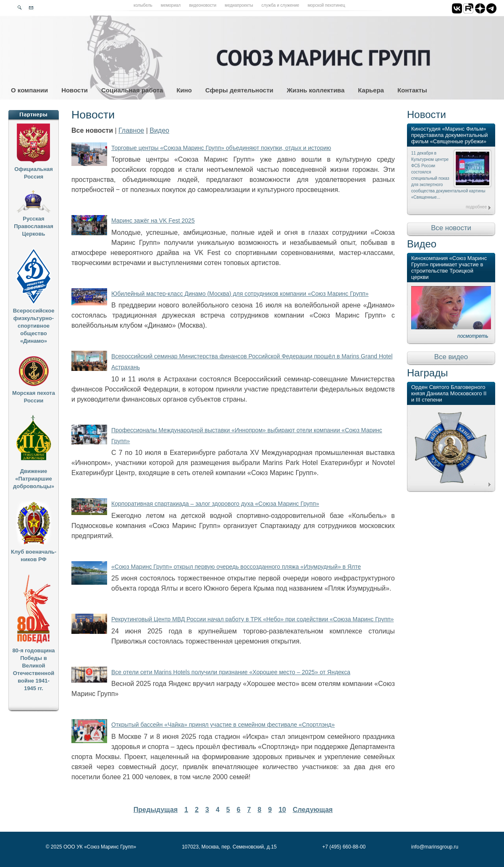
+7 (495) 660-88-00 (344, 847)
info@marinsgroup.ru (435, 847)
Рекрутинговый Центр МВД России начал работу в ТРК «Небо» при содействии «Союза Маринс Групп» (253, 619)
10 (282, 810)
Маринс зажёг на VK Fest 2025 (153, 221)
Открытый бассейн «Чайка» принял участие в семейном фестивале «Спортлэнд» (223, 725)
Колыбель (143, 5)
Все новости (451, 228)
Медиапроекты (239, 5)
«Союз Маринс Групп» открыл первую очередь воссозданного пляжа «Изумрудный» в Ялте (236, 567)
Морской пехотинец (326, 5)
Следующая (313, 810)
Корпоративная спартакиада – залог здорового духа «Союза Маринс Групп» (215, 504)
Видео (159, 130)
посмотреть (473, 336)
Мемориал (171, 5)
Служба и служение (281, 5)
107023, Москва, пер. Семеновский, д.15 (229, 847)
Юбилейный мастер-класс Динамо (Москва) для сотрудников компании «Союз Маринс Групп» (240, 294)
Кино (184, 90)
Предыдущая (156, 810)
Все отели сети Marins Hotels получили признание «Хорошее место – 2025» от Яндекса (231, 672)
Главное (131, 130)
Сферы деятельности (239, 90)
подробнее (476, 207)
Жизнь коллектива (316, 90)
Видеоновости (203, 5)
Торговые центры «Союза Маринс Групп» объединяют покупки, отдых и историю (221, 148)
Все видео (451, 357)
